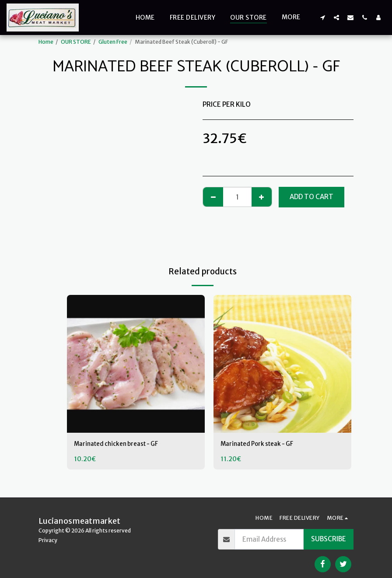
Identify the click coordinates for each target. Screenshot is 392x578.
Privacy (48, 540)
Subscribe (329, 539)
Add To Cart (311, 197)
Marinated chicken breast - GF (121, 444)
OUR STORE (76, 42)
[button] (322, 17)
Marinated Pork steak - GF (261, 444)
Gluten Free (113, 42)
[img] (136, 364)
